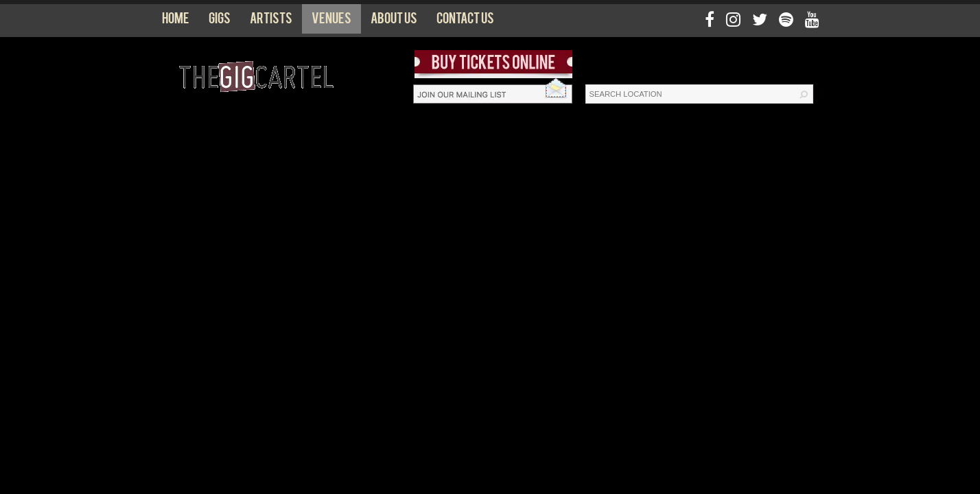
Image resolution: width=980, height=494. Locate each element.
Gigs (220, 21)
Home (176, 21)
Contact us (465, 21)
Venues (331, 21)
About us (394, 21)
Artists (271, 21)
